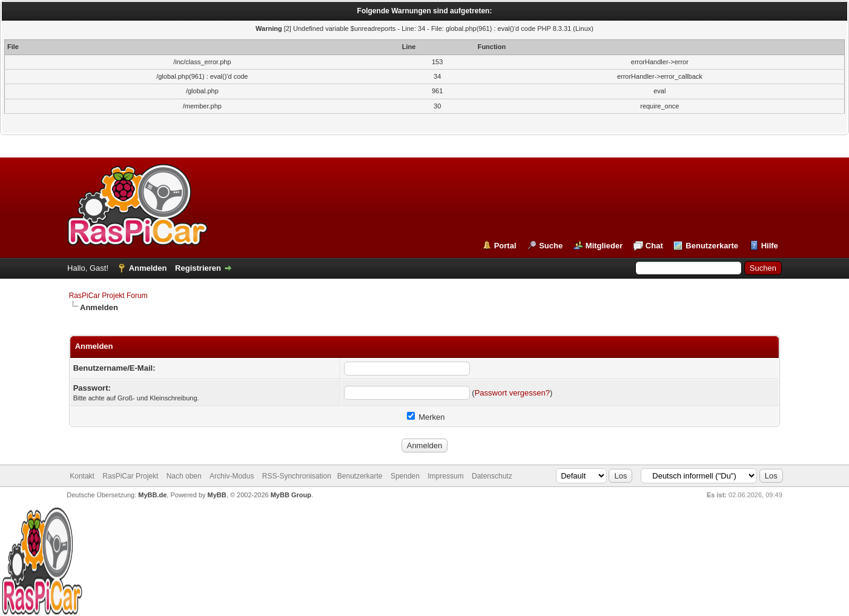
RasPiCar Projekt (131, 476)
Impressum (445, 476)
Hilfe (770, 246)
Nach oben (184, 476)
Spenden (405, 476)
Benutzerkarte (712, 246)
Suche (551, 246)
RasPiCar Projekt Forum (108, 296)
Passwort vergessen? (512, 393)
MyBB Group (291, 495)
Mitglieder (604, 246)
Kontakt (82, 476)
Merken (426, 417)
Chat (654, 246)
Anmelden (148, 268)
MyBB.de (152, 495)
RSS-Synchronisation (297, 476)
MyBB (217, 495)
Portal (505, 246)
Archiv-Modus (232, 476)
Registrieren (198, 268)
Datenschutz (492, 476)
